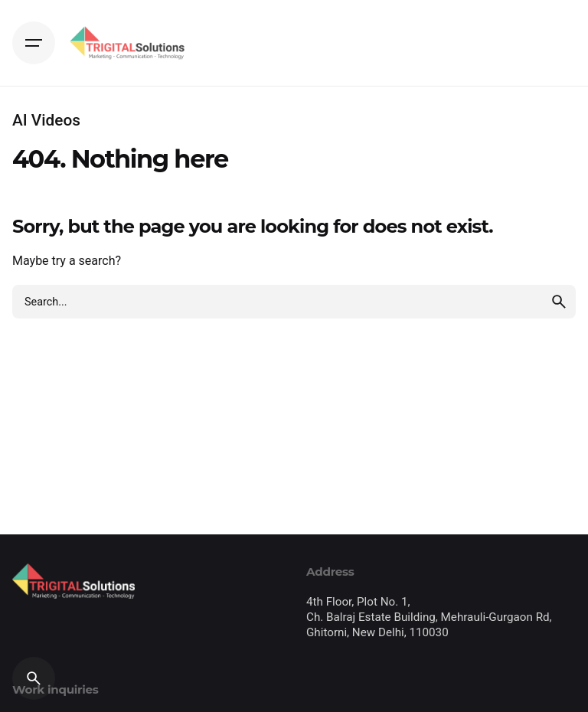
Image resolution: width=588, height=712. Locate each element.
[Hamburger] (34, 43)
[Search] (34, 678)
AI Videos (46, 120)
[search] (559, 302)
